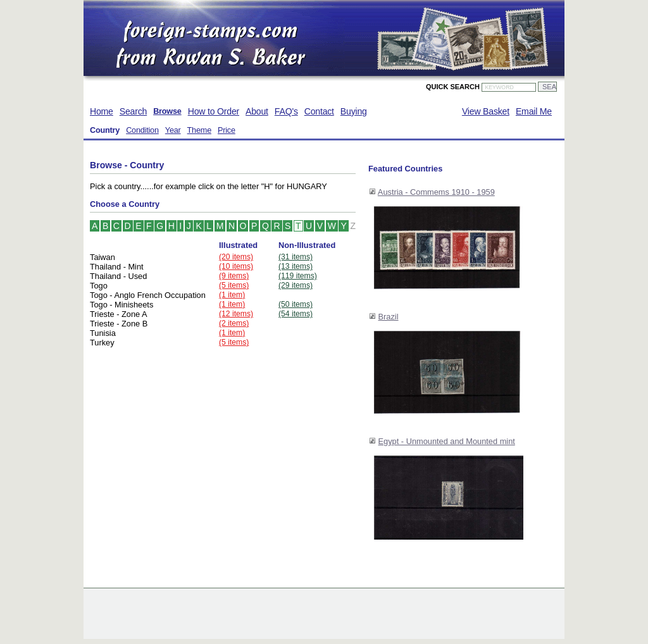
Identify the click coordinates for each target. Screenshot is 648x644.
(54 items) (296, 314)
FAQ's (286, 111)
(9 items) (234, 276)
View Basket (486, 111)
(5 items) (234, 285)
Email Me (534, 111)
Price (227, 130)
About (257, 111)
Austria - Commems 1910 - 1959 (436, 192)
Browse (167, 111)
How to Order (214, 111)
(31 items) (296, 257)
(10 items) (236, 266)
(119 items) (298, 276)
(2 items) (234, 323)
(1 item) (232, 295)
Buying (354, 111)
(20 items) (236, 257)
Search (133, 111)
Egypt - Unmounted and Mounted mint (447, 441)
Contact (319, 111)
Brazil (389, 317)
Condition (142, 130)
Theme (199, 130)
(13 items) (296, 266)
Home (102, 111)
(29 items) (296, 285)
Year (173, 130)
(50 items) (296, 304)
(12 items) (236, 314)
